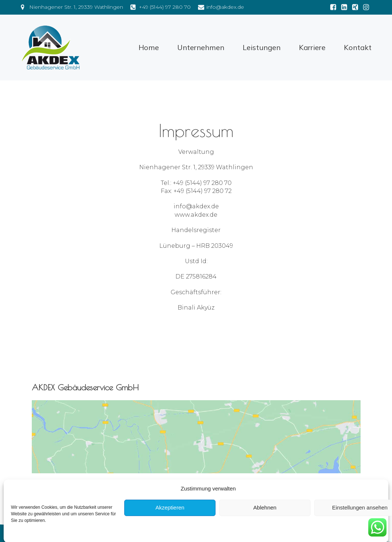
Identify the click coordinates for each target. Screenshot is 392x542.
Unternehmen (201, 47)
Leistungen (262, 47)
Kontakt (358, 47)
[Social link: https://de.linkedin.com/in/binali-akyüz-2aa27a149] (344, 7)
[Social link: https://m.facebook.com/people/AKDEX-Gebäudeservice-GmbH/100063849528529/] (333, 7)
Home (149, 47)
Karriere (312, 47)
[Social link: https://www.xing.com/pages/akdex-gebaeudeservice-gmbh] (355, 7)
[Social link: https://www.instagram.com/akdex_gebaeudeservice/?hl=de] (366, 7)
